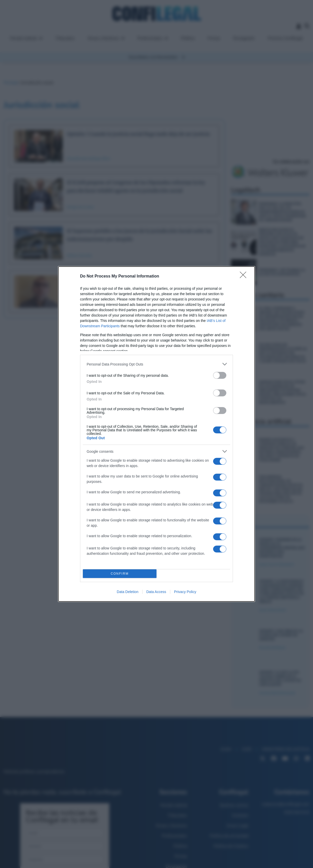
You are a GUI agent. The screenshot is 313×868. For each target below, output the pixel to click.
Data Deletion (128, 592)
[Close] (245, 276)
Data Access (156, 592)
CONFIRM (120, 574)
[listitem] (156, 364)
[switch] (220, 375)
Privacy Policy (185, 592)
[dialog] (156, 434)
